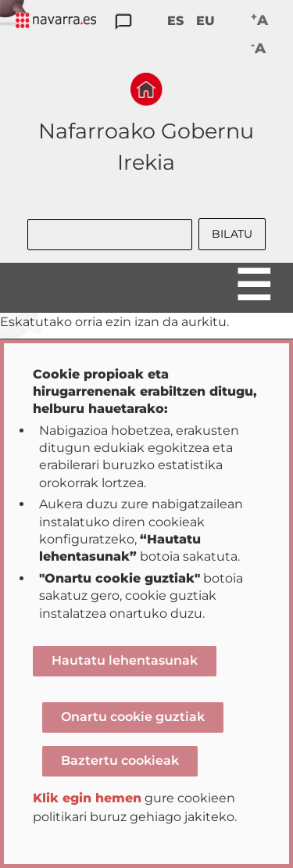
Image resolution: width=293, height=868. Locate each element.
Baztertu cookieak (120, 760)
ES (175, 21)
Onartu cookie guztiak (133, 717)
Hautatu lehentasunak (125, 660)
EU (205, 21)
